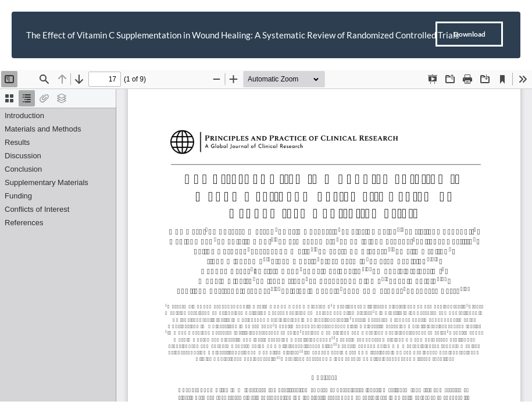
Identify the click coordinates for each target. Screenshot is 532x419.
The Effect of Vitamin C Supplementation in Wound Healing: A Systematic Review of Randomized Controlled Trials (243, 35)
